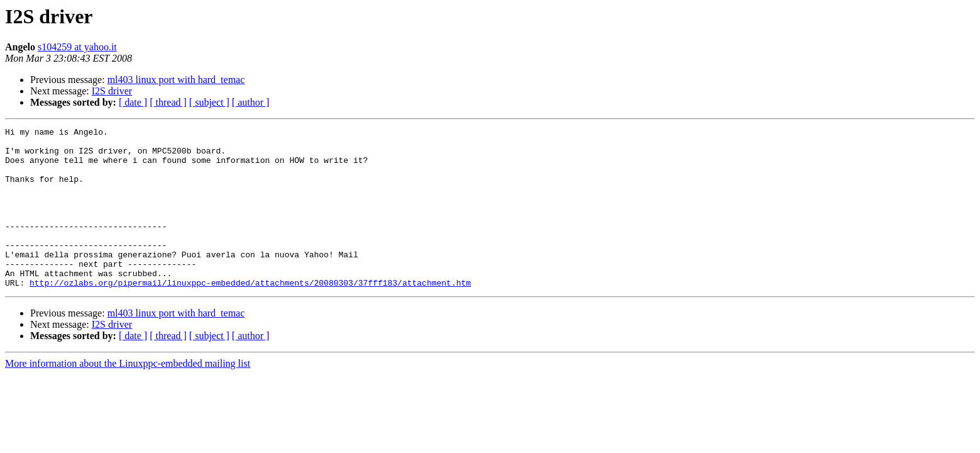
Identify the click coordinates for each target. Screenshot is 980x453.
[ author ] (251, 102)
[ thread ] (168, 102)
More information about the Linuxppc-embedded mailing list (128, 395)
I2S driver (112, 91)
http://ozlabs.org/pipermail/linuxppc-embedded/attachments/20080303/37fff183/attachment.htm (250, 315)
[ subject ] (209, 102)
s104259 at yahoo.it (77, 47)
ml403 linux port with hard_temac (176, 80)
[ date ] (133, 102)
